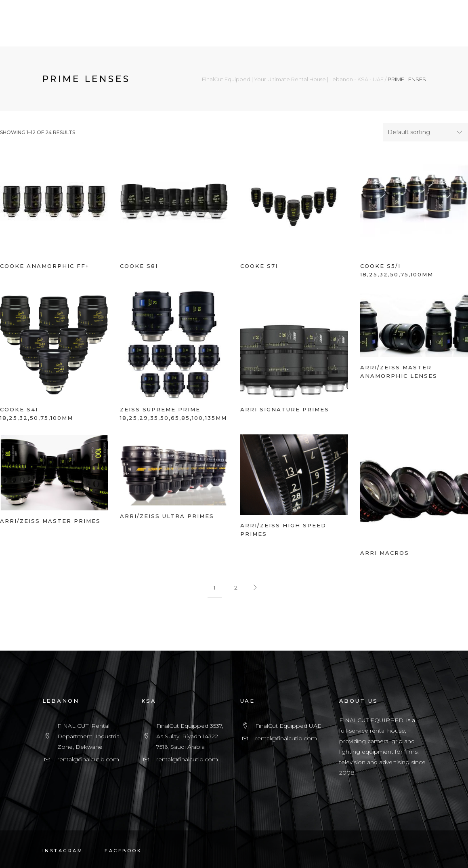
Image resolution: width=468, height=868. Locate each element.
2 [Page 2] (236, 588)
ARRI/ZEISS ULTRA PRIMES (167, 516)
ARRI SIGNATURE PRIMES (285, 409)
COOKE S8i (139, 266)
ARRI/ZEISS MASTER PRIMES (50, 521)
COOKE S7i (259, 266)
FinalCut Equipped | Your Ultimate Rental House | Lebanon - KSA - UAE (293, 79)
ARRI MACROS (385, 553)
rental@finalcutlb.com (88, 759)
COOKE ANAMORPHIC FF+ (45, 266)
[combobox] (426, 133)
